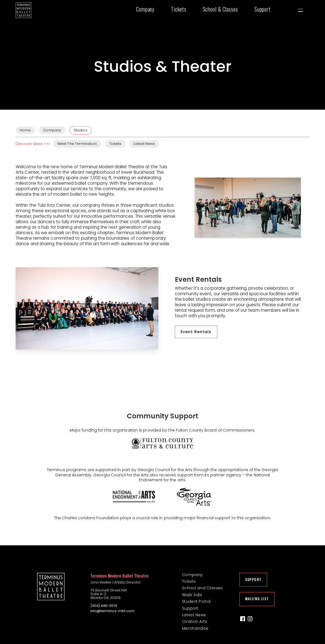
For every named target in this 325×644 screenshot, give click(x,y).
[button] (148, 10)
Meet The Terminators (77, 144)
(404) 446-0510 (104, 606)
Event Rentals (196, 332)
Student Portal (196, 602)
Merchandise (195, 628)
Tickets (115, 144)
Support (190, 608)
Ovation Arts (195, 622)
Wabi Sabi (192, 595)
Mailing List (257, 599)
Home (25, 130)
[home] (23, 10)
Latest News (144, 144)
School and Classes (202, 588)
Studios (81, 130)
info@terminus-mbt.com (113, 611)
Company (52, 130)
